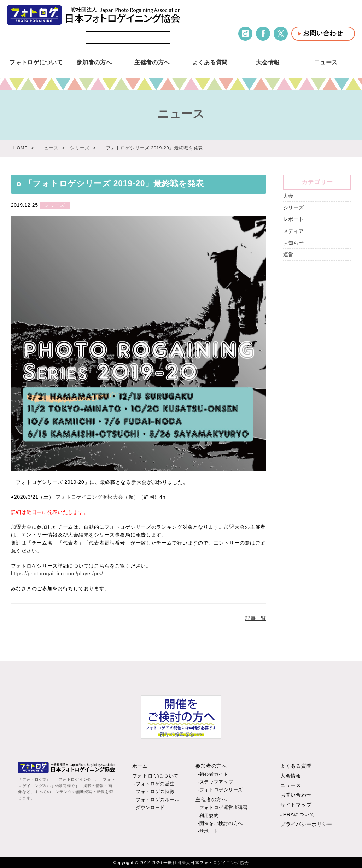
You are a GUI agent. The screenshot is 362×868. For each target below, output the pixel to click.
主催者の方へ (152, 62)
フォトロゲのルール (157, 800)
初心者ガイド (214, 774)
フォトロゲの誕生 (155, 784)
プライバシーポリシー (306, 824)
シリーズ (80, 148)
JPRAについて (297, 814)
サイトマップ (296, 805)
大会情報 (268, 62)
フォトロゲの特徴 (155, 791)
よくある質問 (210, 62)
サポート (209, 831)
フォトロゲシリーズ (221, 790)
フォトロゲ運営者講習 (224, 807)
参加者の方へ (94, 62)
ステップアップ (216, 782)
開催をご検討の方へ (221, 823)
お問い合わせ (323, 33)
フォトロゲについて (36, 62)
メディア (294, 231)
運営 (288, 254)
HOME (21, 148)
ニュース (326, 62)
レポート (294, 219)
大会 (288, 196)
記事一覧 (256, 618)
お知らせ (294, 243)
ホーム (140, 766)
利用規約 (209, 816)
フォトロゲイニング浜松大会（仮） (97, 497)
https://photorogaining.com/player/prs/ (57, 574)
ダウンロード (150, 807)
